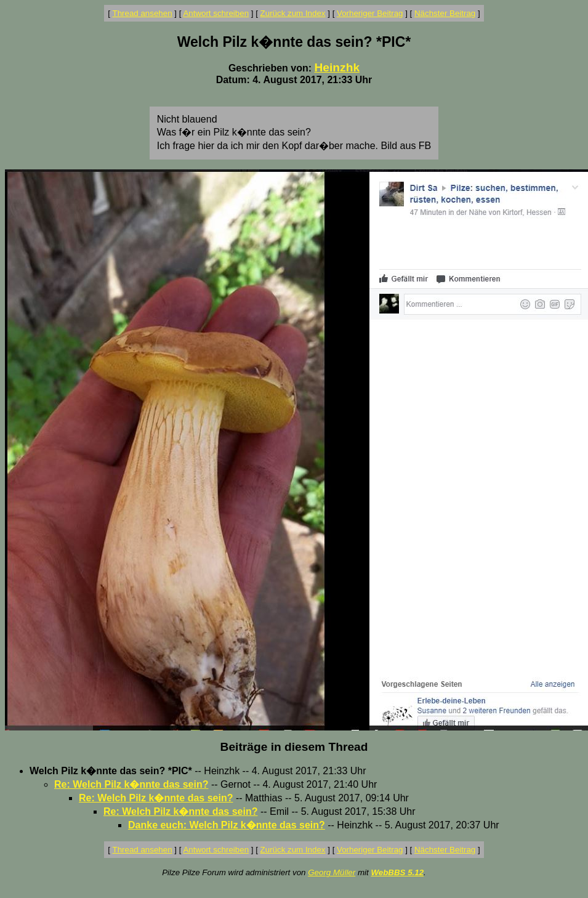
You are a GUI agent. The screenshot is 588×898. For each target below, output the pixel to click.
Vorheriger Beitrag (370, 13)
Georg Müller (332, 872)
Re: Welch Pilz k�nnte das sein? (131, 784)
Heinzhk (337, 67)
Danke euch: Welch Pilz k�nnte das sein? (227, 825)
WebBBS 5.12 (397, 872)
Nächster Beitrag (445, 13)
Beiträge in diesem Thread (294, 747)
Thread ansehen (143, 13)
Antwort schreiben (216, 13)
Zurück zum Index (293, 13)
